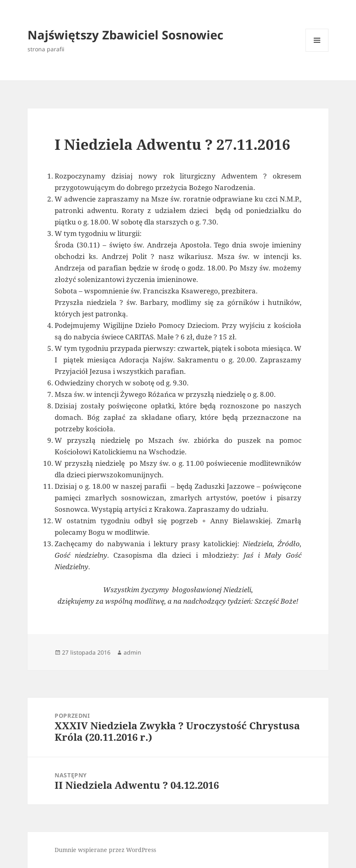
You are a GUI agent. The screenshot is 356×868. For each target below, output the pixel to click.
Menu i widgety (317, 52)
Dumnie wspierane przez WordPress (105, 850)
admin (132, 652)
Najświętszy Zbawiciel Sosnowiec (125, 35)
